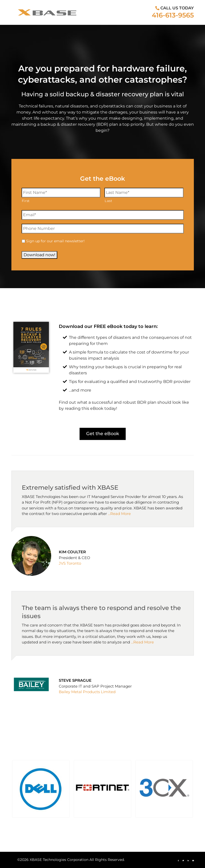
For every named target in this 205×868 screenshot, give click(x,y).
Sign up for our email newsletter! (55, 241)
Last (108, 201)
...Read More (119, 514)
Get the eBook (103, 434)
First (26, 201)
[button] (41, 789)
